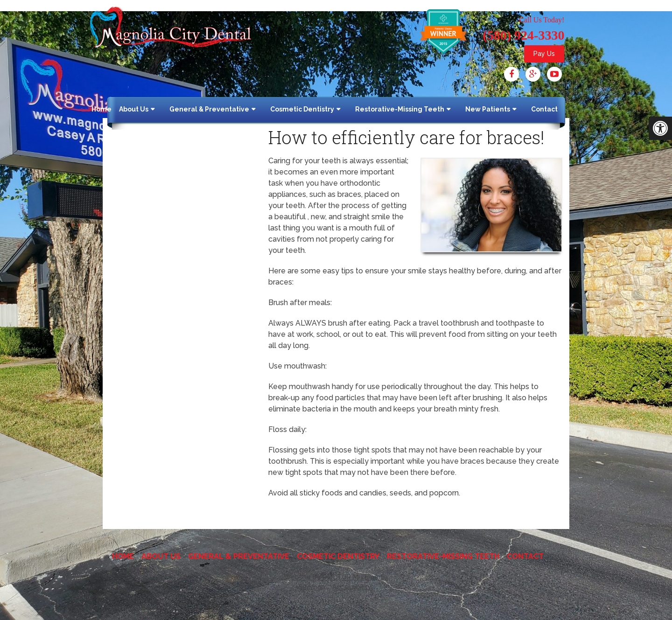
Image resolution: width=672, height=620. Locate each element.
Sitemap (312, 587)
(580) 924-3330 (523, 35)
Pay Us (544, 54)
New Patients (488, 109)
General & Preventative (209, 109)
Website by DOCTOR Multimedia (336, 577)
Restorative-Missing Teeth (400, 109)
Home (101, 109)
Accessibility (352, 587)
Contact (544, 109)
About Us (134, 109)
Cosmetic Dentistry (302, 109)
